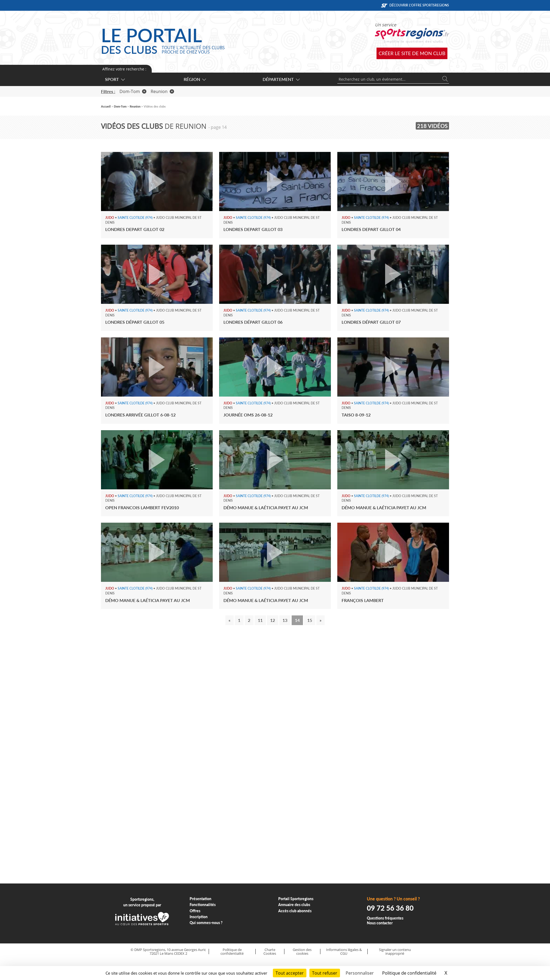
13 (285, 620)
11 (260, 620)
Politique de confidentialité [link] (409, 973)
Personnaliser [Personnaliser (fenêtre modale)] (360, 973)
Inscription (199, 917)
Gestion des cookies (302, 952)
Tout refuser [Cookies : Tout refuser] (325, 973)
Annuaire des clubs (294, 905)
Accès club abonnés (295, 911)
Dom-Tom (133, 91)
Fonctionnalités (203, 905)
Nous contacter (380, 923)
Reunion (162, 91)
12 (273, 620)
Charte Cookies (270, 952)
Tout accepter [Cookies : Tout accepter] (290, 973)
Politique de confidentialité (232, 952)
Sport (115, 79)
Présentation (200, 899)
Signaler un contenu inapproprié (395, 952)
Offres (195, 911)
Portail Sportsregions (296, 899)
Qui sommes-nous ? (206, 923)
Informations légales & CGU (344, 952)
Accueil (106, 106)
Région (195, 79)
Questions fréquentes (385, 918)
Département (281, 79)
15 (310, 620)
